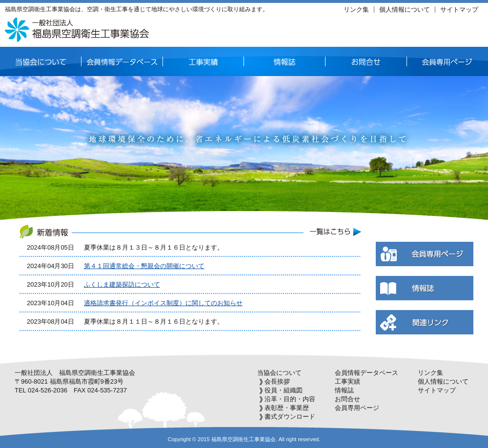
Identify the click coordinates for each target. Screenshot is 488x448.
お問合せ (347, 399)
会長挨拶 (277, 381)
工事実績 (347, 381)
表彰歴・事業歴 (287, 408)
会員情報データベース (366, 373)
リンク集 (356, 10)
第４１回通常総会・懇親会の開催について (144, 266)
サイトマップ (459, 10)
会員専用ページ (357, 408)
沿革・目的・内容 (290, 399)
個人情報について (405, 10)
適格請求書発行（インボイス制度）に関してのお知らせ (163, 303)
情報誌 (344, 390)
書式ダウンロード (290, 417)
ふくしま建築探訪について (122, 284)
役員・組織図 (284, 390)
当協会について (279, 373)
